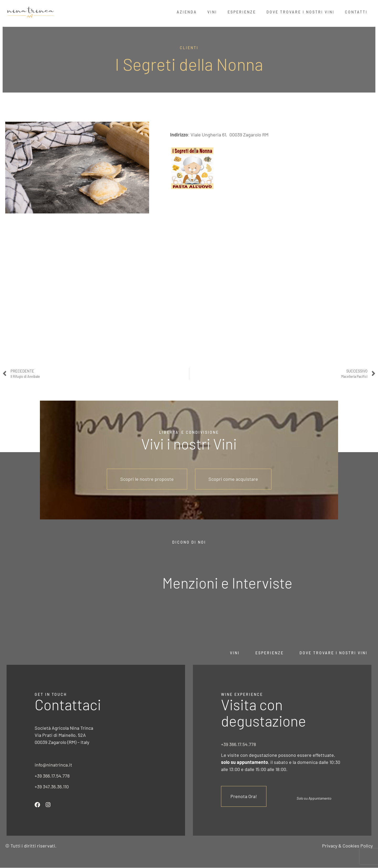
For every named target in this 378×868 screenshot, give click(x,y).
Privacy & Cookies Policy (347, 846)
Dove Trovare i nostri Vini (300, 12)
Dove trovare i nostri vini (334, 653)
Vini (212, 12)
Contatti (356, 12)
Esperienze (242, 12)
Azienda (187, 12)
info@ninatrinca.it (53, 765)
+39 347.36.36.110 (52, 787)
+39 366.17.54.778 (52, 776)
